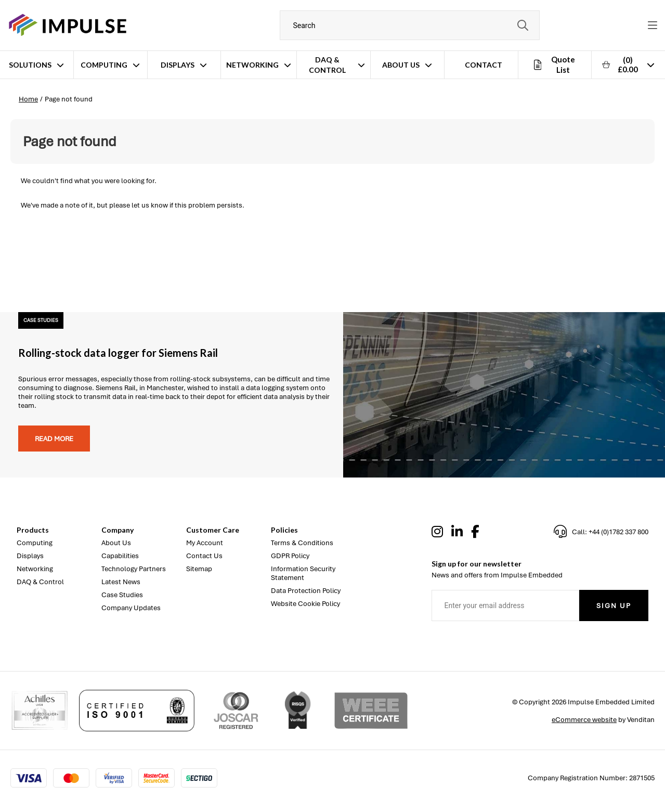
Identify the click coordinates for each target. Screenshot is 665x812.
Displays (178, 65)
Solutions (30, 65)
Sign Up (614, 606)
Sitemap (199, 569)
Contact (484, 65)
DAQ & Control (327, 65)
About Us (401, 65)
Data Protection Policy (306, 591)
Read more (54, 439)
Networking (252, 65)
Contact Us (204, 556)
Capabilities (120, 556)
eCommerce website (584, 720)
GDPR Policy (290, 556)
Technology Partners (134, 569)
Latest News (121, 582)
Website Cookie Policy (305, 604)
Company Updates (131, 608)
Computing (104, 65)
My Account (205, 543)
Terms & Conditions (302, 543)
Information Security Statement (303, 573)
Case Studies (122, 595)
